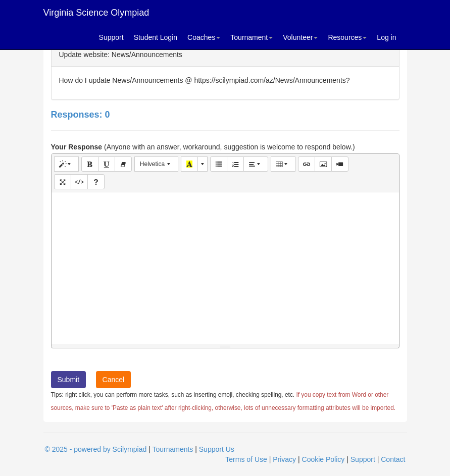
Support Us (217, 449)
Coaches (204, 37)
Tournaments (172, 449)
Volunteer (300, 37)
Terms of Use (246, 459)
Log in (386, 37)
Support (111, 37)
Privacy (284, 459)
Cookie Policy (323, 459)
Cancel (114, 380)
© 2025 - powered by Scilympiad (96, 449)
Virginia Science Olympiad (96, 13)
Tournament (252, 37)
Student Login (156, 37)
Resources (347, 37)
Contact (393, 459)
